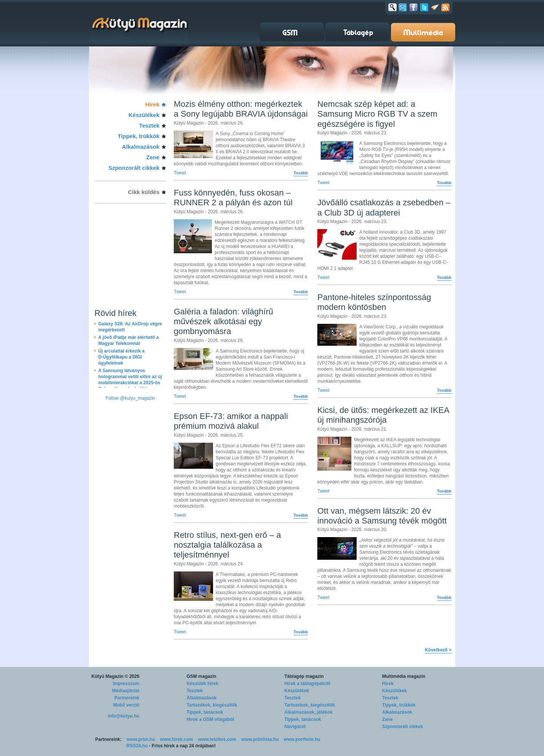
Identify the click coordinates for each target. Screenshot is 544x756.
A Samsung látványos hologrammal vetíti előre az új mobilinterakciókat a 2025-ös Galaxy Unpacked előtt (130, 380)
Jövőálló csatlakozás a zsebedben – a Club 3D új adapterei (384, 207)
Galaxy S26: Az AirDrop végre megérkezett (130, 327)
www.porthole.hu (302, 739)
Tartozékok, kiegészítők (212, 705)
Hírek (152, 104)
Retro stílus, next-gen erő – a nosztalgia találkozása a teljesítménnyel (227, 545)
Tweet (180, 173)
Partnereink (127, 698)
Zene (153, 157)
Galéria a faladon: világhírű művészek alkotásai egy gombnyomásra (223, 322)
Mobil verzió (126, 705)
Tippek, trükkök (138, 136)
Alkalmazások (141, 147)
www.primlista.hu (260, 739)
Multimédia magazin (404, 676)
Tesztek (149, 125)
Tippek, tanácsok (205, 712)
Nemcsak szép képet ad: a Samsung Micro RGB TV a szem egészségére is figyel (377, 114)
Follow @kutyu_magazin (131, 398)
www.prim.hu (141, 739)
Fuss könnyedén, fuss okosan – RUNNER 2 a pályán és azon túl (233, 198)
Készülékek (144, 115)
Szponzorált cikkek (134, 168)
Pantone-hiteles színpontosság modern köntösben (374, 302)
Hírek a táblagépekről (307, 684)
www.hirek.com (177, 739)
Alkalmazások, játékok (308, 712)
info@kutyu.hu (124, 716)
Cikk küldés (144, 192)
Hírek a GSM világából (210, 719)
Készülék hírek (202, 684)
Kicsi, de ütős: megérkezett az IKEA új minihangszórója (383, 415)
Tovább (301, 173)
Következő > (438, 650)
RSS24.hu (137, 746)
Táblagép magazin (304, 676)
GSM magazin (202, 676)
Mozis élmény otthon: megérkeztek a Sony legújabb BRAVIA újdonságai (241, 109)
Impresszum (126, 684)
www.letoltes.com (217, 739)
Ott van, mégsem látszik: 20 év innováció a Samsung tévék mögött (382, 516)
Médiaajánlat (126, 691)
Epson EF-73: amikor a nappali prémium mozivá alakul (231, 421)
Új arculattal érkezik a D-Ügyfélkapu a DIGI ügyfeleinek (121, 357)
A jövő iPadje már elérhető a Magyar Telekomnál (128, 340)
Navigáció (295, 727)
